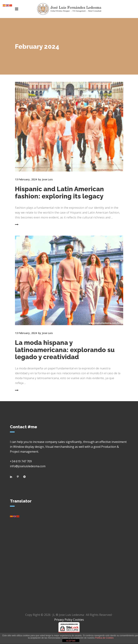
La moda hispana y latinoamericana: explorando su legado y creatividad (65, 350)
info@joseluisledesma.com (28, 466)
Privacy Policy (63, 620)
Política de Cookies (104, 638)
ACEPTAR (71, 641)
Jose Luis (47, 179)
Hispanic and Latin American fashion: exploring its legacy (59, 193)
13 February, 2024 (26, 179)
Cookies (78, 620)
